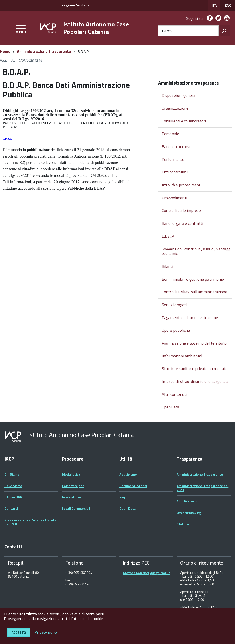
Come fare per (73, 486)
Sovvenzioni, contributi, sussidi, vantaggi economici (197, 251)
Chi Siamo (12, 474)
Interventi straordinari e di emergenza (195, 381)
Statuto (183, 524)
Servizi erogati (174, 305)
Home (5, 51)
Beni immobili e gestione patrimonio (193, 279)
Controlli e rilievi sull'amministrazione (195, 292)
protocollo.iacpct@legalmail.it (146, 573)
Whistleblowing (189, 513)
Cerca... (168, 31)
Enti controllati (175, 172)
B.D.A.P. (7, 139)
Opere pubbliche (176, 330)
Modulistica (71, 474)
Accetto (19, 633)
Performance (173, 159)
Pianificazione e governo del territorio (194, 343)
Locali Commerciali (76, 509)
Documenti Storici (133, 486)
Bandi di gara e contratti (183, 223)
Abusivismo (128, 474)
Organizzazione (175, 108)
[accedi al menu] (21, 27)
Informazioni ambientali (183, 356)
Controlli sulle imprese (181, 210)
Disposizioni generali (180, 95)
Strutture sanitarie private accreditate (195, 369)
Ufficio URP (13, 497)
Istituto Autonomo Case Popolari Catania (96, 28)
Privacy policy (46, 632)
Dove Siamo (13, 486)
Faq (122, 497)
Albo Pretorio (187, 501)
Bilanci (167, 266)
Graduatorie (71, 497)
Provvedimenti (174, 198)
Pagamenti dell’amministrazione (190, 318)
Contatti (11, 509)
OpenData (170, 407)
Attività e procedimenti (182, 185)
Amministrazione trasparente (44, 51)
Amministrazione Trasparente (200, 474)
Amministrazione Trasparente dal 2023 (202, 488)
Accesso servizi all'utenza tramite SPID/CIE (31, 522)
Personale (171, 134)
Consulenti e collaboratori (184, 121)
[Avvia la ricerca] (224, 31)
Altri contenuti (174, 394)
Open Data (127, 509)
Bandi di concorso (177, 147)
